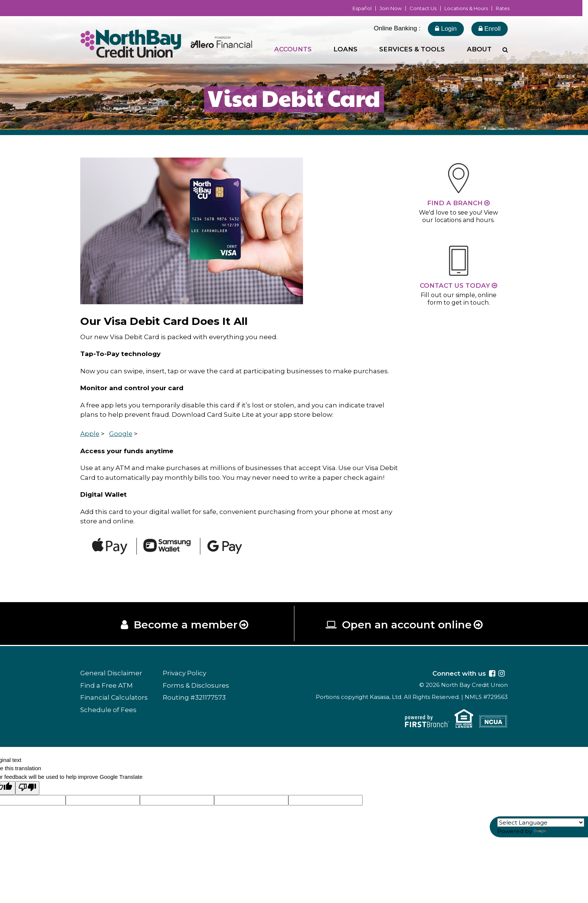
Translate (553, 831)
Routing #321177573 (194, 698)
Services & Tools (412, 49)
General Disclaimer (111, 673)
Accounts (293, 49)
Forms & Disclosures (196, 685)
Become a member (185, 625)
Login (446, 29)
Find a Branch (455, 203)
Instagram (502, 673)
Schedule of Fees (108, 710)
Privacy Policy (184, 673)
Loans (345, 49)
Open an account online (407, 625)
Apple (90, 434)
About (479, 49)
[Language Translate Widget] (541, 823)
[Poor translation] (27, 788)
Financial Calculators (114, 698)
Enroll (490, 29)
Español (362, 8)
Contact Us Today (455, 285)
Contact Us (423, 8)
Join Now (391, 8)
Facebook (492, 673)
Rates (503, 8)
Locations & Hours (466, 8)
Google (121, 434)
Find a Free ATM (106, 685)
